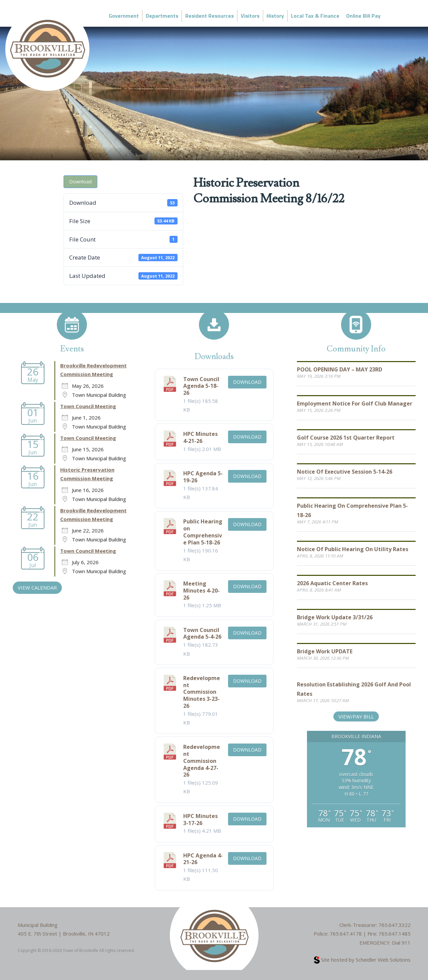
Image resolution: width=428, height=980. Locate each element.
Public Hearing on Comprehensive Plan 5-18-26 (203, 532)
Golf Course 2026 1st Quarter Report (346, 438)
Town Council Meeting (88, 406)
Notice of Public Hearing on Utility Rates (353, 549)
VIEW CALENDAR (37, 588)
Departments (162, 16)
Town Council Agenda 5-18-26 (201, 386)
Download (80, 182)
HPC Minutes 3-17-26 (200, 820)
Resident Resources (209, 16)
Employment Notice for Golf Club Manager (355, 403)
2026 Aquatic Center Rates (332, 583)
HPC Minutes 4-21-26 (200, 437)
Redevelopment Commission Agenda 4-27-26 (202, 761)
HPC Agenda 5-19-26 (203, 477)
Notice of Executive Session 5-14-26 (345, 472)
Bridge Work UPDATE (325, 651)
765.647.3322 (395, 925)
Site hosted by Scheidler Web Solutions (362, 960)
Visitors (250, 16)
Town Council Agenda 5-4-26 (202, 633)
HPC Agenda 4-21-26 (203, 859)
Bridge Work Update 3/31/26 (335, 617)
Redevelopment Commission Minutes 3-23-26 (202, 692)
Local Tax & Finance (315, 16)
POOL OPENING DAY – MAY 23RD (340, 369)
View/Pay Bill (356, 716)
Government (124, 16)
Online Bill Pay (363, 16)
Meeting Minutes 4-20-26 (201, 591)
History (275, 16)
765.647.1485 (395, 934)
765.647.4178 (346, 934)
